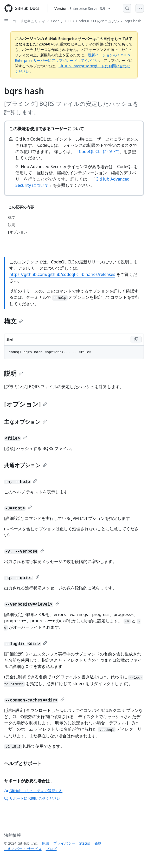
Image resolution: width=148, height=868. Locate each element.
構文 (14, 321)
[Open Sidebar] (6, 21)
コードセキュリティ (29, 21)
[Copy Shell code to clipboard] (136, 340)
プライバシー (64, 843)
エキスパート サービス (23, 849)
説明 (14, 373)
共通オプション (25, 465)
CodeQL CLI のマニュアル (98, 21)
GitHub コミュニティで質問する (33, 791)
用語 (46, 843)
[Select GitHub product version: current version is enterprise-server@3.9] (82, 8)
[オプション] (26, 404)
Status (85, 843)
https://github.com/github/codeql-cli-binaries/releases (62, 274)
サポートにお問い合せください (32, 798)
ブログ (51, 849)
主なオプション (25, 422)
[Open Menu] (140, 8)
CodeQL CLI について (99, 151)
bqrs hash (133, 21)
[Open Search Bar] (127, 8)
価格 (98, 843)
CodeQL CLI (61, 21)
